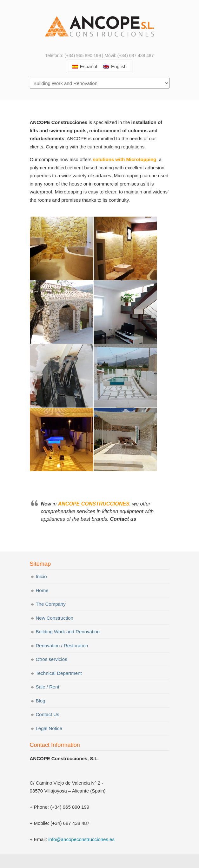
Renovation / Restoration (62, 646)
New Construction (55, 618)
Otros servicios (52, 659)
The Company (51, 604)
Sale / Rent (48, 687)
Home (42, 590)
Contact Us (48, 714)
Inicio (41, 576)
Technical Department (59, 673)
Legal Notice (49, 728)
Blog (41, 701)
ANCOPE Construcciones (100, 26)
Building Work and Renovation (68, 632)
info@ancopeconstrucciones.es (81, 839)
